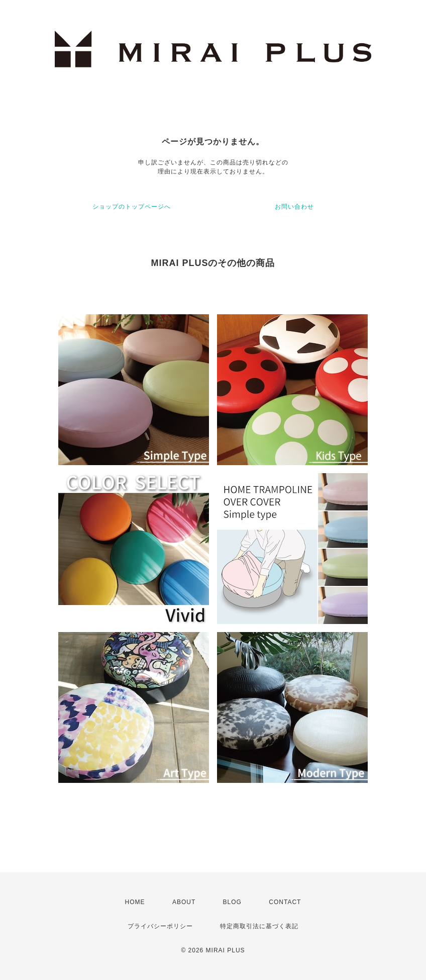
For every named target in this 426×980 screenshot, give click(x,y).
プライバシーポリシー (160, 926)
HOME (135, 902)
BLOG (232, 902)
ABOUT (184, 902)
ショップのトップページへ (132, 207)
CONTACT (285, 902)
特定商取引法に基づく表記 (259, 926)
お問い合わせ (294, 207)
